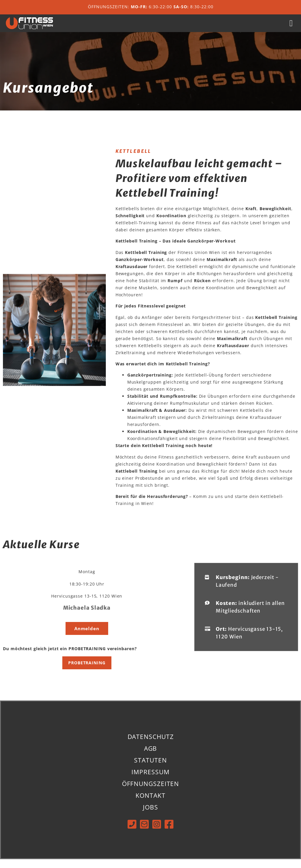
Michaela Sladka (87, 617)
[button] (291, 28)
